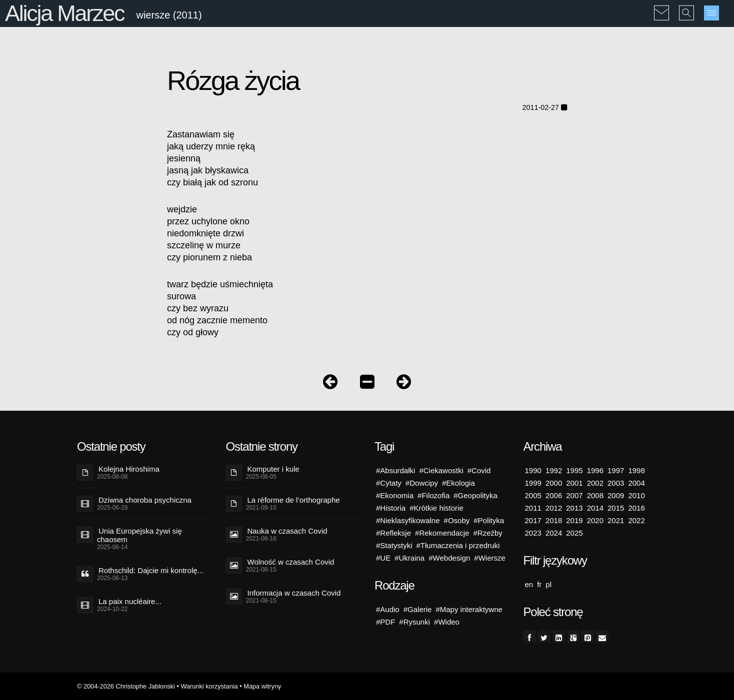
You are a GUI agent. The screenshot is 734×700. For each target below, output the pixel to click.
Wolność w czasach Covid (291, 562)
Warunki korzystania (209, 686)
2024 (554, 533)
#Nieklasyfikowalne (408, 520)
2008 (595, 495)
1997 (616, 470)
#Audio (388, 609)
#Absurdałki (395, 470)
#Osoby (457, 520)
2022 (636, 520)
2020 (595, 520)
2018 (554, 520)
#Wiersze (490, 558)
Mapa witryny (262, 686)
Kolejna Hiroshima (129, 469)
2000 (554, 483)
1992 (554, 470)
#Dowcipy (422, 483)
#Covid (479, 470)
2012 (554, 508)
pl (548, 584)
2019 (574, 520)
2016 (636, 508)
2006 (554, 495)
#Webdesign (449, 558)
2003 (616, 483)
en (529, 584)
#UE (383, 558)
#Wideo (447, 622)
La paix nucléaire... (130, 601)
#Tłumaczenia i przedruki (458, 545)
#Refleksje (393, 533)
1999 (533, 483)
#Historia (391, 508)
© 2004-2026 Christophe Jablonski (126, 686)
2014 (595, 508)
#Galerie (418, 609)
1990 (533, 470)
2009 (616, 495)
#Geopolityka (475, 495)
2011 (533, 508)
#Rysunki (414, 622)
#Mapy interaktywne (469, 609)
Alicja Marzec (64, 13)
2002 (595, 483)
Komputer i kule (273, 469)
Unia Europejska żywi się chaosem (139, 535)
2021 (616, 520)
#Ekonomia (395, 495)
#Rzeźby (487, 533)
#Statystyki (394, 545)
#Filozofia (433, 495)
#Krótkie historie (436, 508)
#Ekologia (458, 483)
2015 (616, 508)
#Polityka (489, 520)
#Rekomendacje (442, 533)
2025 (574, 533)
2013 (574, 508)
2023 (533, 533)
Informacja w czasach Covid (294, 593)
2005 (533, 495)
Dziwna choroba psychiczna (145, 500)
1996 (595, 470)
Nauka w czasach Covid (287, 531)
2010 (636, 495)
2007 (574, 495)
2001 (574, 483)
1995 (574, 470)
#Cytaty (389, 483)
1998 (636, 470)
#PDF (385, 622)
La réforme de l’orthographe (294, 500)
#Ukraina (409, 558)
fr (539, 584)
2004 (636, 483)
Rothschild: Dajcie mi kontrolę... (151, 570)
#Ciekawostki (441, 470)
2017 (533, 520)
